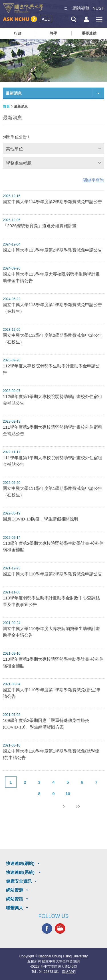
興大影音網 (60, 928)
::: (65, 8)
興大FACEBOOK (47, 928)
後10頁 (78, 806)
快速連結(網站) (20, 863)
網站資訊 (15, 899)
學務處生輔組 (19, 163)
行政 (18, 33)
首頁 (6, 106)
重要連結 (89, 33)
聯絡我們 (69, 972)
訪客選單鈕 (86, 19)
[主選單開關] (99, 19)
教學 (53, 33)
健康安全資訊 (19, 881)
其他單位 (15, 149)
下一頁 (64, 806)
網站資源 (15, 890)
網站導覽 (81, 8)
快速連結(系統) (21, 872)
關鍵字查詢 (93, 180)
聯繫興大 (15, 908)
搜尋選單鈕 (73, 19)
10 (68, 794)
